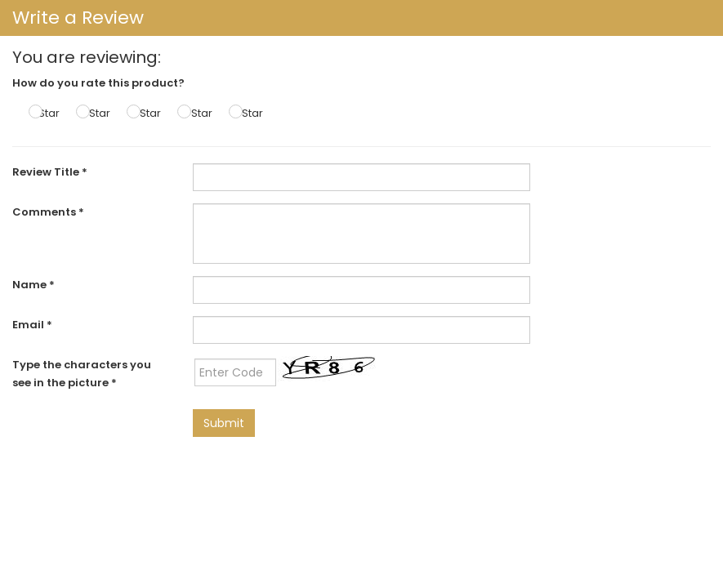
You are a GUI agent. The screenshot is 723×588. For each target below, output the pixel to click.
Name (33, 285)
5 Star (248, 113)
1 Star (46, 113)
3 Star (146, 113)
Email (32, 325)
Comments (48, 212)
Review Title (50, 172)
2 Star (95, 113)
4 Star (197, 113)
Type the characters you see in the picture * (82, 373)
